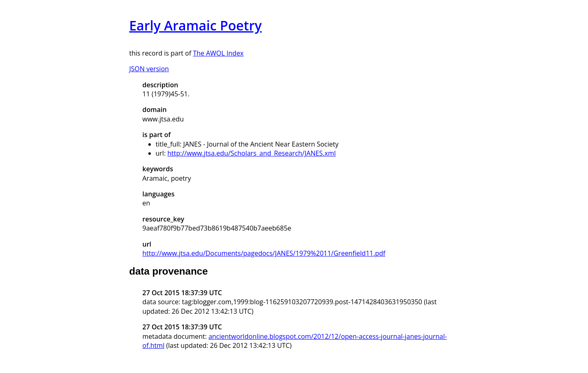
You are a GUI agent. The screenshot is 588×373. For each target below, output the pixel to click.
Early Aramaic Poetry (196, 25)
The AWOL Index (218, 53)
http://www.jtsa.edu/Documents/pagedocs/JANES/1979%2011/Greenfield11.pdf (264, 253)
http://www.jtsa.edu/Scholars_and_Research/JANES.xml (252, 153)
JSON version (149, 69)
